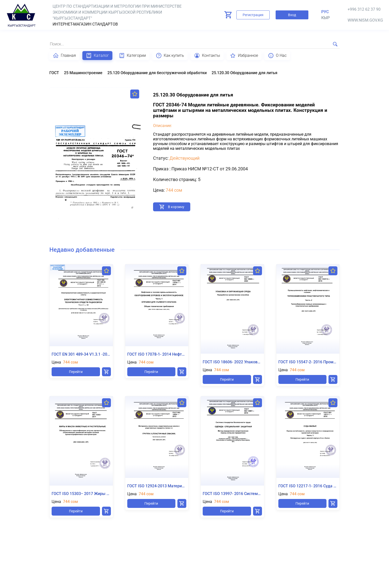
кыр (325, 18)
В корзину (176, 207)
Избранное (244, 56)
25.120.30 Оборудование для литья (244, 73)
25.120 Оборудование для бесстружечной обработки (157, 73)
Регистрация (253, 15)
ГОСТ (54, 73)
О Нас (277, 56)
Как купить (170, 56)
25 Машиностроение (83, 73)
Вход (292, 15)
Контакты (207, 56)
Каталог (97, 56)
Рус (325, 12)
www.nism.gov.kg (365, 20)
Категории (132, 56)
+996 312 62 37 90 (364, 9)
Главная (64, 56)
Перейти (76, 372)
